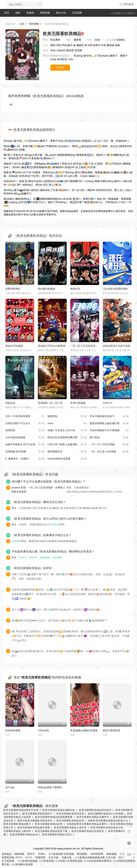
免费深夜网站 (13, 289)
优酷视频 (45, 557)
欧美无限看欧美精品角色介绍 (107, 827)
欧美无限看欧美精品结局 (70, 821)
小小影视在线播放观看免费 (90, 857)
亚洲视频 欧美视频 (25, 452)
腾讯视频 (82, 854)
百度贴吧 (16, 541)
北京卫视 (53, 857)
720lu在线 (43, 730)
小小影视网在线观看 (22, 864)
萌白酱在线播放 (47, 289)
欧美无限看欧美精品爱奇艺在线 (21, 810)
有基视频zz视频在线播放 (84, 730)
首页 (7, 13)
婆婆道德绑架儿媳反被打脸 (109, 423)
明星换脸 (45, 13)
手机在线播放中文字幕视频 (109, 430)
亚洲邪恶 (25, 430)
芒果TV (23, 557)
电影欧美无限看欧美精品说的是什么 (108, 821)
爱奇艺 (33, 557)
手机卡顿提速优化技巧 (109, 416)
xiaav (67, 423)
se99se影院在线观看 (67, 459)
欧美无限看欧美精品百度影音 (88, 831)
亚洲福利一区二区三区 (50, 403)
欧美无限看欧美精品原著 (70, 814)
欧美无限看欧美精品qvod (24, 834)
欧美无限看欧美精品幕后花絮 (34, 827)
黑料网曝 (34, 24)
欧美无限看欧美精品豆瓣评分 (93, 817)
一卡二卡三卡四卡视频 (109, 445)
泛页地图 (77, 13)
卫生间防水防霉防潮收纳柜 (118, 289)
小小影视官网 (46, 861)
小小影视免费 (56, 854)
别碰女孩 (10, 403)
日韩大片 (108, 403)
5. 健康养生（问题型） (25, 459)
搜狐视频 (111, 854)
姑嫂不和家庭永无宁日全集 (25, 445)
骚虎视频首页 (67, 452)
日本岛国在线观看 (25, 438)
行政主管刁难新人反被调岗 (67, 445)
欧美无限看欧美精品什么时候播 (106, 814)
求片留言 (127, 4)
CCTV (29, 857)
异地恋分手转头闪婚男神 (52, 346)
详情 (72, 59)
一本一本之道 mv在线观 (109, 452)
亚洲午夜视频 (78, 403)
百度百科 (54, 524)
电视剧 (30, 13)
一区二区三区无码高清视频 (85, 346)
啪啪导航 (67, 416)
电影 (18, 13)
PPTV (19, 857)
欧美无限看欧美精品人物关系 (70, 827)
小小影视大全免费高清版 (69, 861)
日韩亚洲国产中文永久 (25, 423)
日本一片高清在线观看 (25, 416)
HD (11, 105)
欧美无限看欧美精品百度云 (57, 834)
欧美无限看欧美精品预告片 (37, 814)
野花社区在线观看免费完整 (67, 438)
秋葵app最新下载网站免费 (52, 787)
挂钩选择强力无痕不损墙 (116, 346)
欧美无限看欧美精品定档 (49, 824)
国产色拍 (109, 438)
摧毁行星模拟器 (111, 730)
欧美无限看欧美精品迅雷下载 (51, 831)
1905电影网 (97, 854)
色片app (10, 787)
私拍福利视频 (13, 730)
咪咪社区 (75, 289)
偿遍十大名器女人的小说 (67, 430)
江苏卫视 (110, 857)
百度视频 (57, 557)
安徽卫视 (67, 857)
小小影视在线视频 (27, 861)
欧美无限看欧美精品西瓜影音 (95, 810)
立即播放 (60, 67)
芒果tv (41, 854)
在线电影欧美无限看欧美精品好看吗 (87, 824)
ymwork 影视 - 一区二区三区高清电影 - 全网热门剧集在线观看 (38, 489)
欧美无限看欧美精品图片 (17, 824)
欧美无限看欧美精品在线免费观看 (54, 817)
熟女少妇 (61, 13)
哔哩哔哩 (40, 857)
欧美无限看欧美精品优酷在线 (59, 810)
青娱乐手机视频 (14, 346)
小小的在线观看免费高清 (98, 861)
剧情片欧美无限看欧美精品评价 (35, 821)
